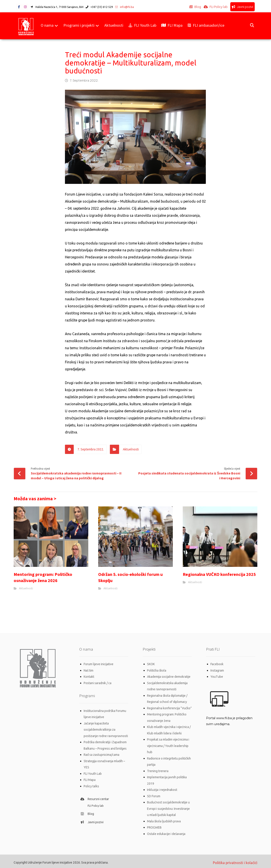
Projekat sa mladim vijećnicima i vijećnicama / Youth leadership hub (168, 745)
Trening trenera (158, 769)
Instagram (217, 670)
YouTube (217, 677)
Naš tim (88, 670)
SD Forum (154, 794)
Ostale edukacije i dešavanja (166, 831)
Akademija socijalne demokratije (169, 677)
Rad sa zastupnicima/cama (101, 754)
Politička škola (157, 670)
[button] (19, 7)
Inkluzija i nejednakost (162, 788)
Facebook (217, 664)
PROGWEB (154, 825)
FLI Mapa (90, 778)
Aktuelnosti (131, 450)
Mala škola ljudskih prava (164, 819)
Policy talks (91, 785)
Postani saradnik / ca (98, 683)
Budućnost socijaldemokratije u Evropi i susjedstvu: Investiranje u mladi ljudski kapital (168, 806)
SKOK (151, 664)
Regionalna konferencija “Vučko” (169, 707)
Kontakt (89, 677)
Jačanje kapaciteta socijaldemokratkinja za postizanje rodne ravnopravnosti (106, 729)
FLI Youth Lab (93, 772)
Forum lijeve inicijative (99, 664)
